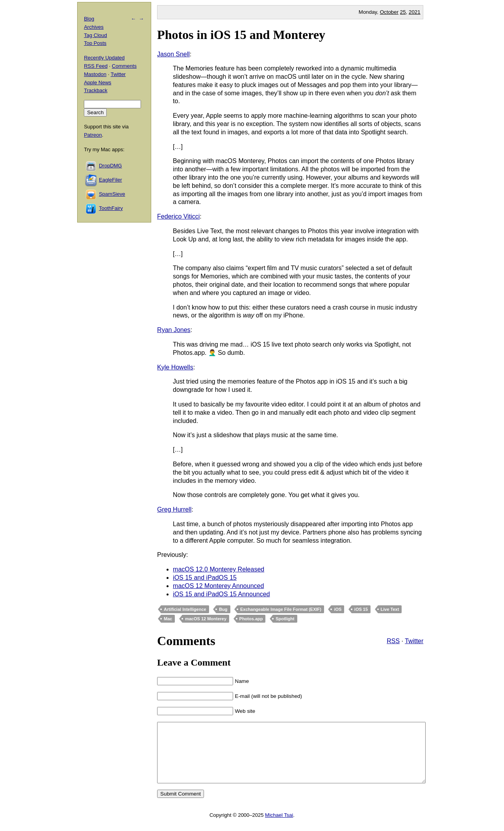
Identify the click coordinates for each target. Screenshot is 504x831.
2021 (415, 12)
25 (403, 12)
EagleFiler (110, 180)
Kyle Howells (175, 367)
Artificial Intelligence (185, 609)
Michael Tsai (279, 827)
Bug (223, 609)
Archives (94, 27)
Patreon (93, 135)
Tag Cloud (95, 35)
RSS (393, 641)
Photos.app (251, 619)
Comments (124, 66)
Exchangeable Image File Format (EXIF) (281, 609)
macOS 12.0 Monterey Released (219, 569)
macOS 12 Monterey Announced (218, 586)
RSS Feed (96, 66)
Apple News (97, 83)
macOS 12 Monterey (206, 619)
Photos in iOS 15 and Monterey (241, 35)
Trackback (95, 90)
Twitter (414, 641)
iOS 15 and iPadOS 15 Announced (221, 594)
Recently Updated (104, 58)
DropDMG (110, 166)
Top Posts (95, 43)
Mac (168, 619)
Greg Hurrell (174, 509)
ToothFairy (111, 208)
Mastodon (95, 74)
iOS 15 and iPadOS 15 (205, 578)
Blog (89, 19)
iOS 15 (361, 609)
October (389, 12)
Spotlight (285, 619)
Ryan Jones (174, 330)
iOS (338, 609)
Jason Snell (173, 54)
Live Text (390, 609)
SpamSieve (112, 194)
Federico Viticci (178, 216)
